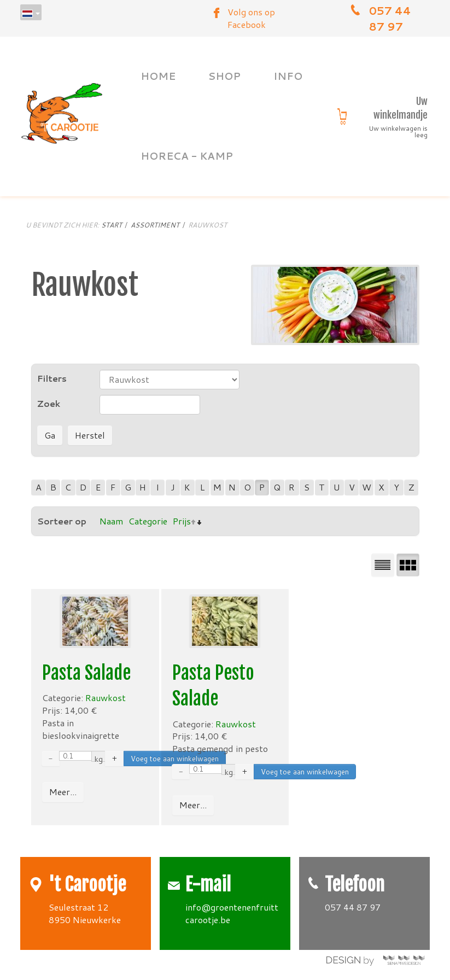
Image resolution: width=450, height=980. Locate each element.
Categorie (148, 521)
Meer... (63, 792)
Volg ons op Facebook (251, 18)
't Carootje (87, 885)
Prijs (182, 521)
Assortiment (155, 225)
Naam (111, 521)
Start (112, 225)
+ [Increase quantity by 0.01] (115, 759)
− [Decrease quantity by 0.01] (51, 759)
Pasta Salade (86, 673)
